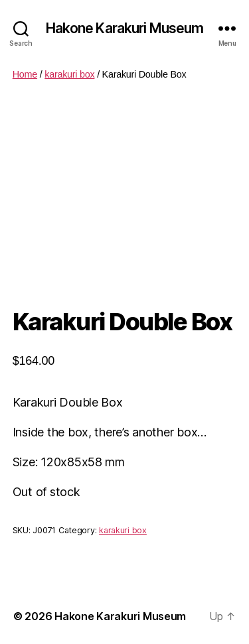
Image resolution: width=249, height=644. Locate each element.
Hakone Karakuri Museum (125, 28)
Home (25, 74)
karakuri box (69, 74)
